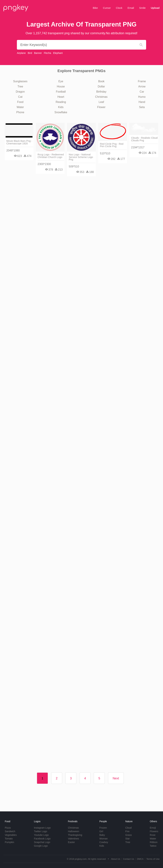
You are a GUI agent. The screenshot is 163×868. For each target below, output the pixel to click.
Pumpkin (9, 842)
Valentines (73, 839)
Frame (142, 81)
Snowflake (61, 112)
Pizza (8, 828)
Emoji (153, 828)
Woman (104, 839)
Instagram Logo (42, 828)
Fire (127, 831)
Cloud (128, 828)
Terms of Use (153, 859)
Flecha (47, 53)
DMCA (140, 859)
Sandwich (10, 831)
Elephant (58, 53)
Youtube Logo (41, 835)
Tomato (9, 839)
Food (20, 102)
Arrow (142, 86)
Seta (142, 107)
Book (101, 81)
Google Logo (41, 846)
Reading (61, 102)
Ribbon (154, 842)
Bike (95, 8)
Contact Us (129, 859)
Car (142, 92)
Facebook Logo (42, 839)
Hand (142, 102)
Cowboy (104, 842)
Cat (20, 97)
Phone (20, 112)
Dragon (20, 92)
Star (128, 839)
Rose (153, 835)
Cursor (107, 8)
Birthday (101, 92)
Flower (101, 107)
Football (61, 92)
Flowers (154, 831)
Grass (128, 835)
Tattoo (153, 846)
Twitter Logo (40, 831)
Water (20, 107)
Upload (155, 8)
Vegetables (11, 835)
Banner (38, 53)
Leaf (101, 102)
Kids (61, 107)
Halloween (73, 831)
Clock (119, 8)
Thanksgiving (75, 835)
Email (131, 8)
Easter (71, 842)
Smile (142, 8)
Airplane (21, 53)
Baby (102, 835)
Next (116, 778)
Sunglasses (20, 81)
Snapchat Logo (42, 842)
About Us (116, 859)
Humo (142, 97)
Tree (20, 86)
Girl (101, 831)
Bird (30, 53)
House (61, 86)
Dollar (101, 86)
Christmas (101, 97)
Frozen (103, 828)
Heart (61, 97)
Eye (61, 81)
